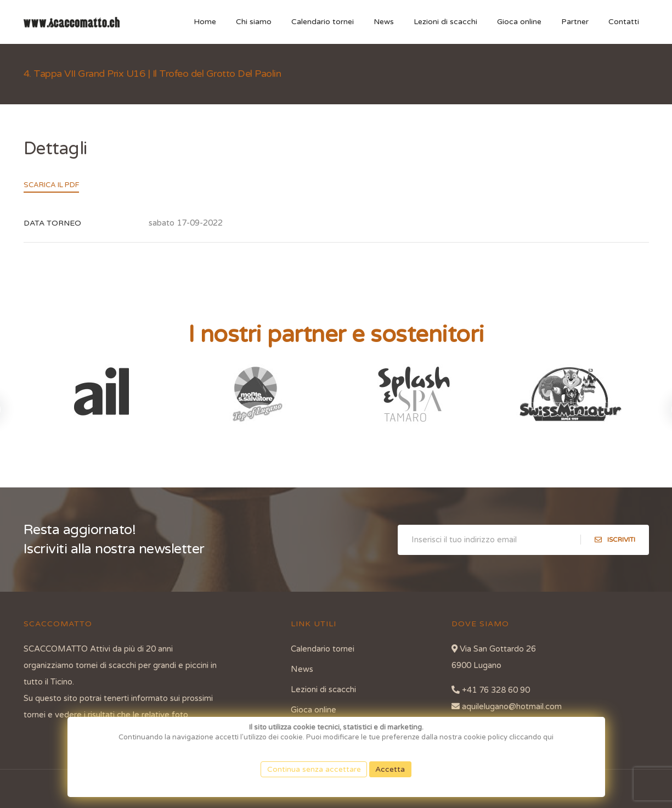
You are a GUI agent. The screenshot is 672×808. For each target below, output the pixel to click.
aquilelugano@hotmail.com (507, 706)
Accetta (391, 769)
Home (205, 22)
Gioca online (519, 22)
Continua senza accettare (314, 769)
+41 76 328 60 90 (491, 690)
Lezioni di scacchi (445, 22)
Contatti (624, 22)
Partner (575, 22)
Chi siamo (254, 22)
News (384, 22)
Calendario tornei (323, 22)
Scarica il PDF (51, 185)
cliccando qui (531, 737)
